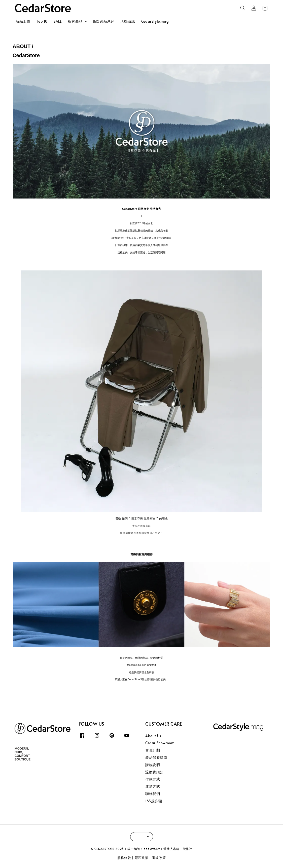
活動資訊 (128, 21)
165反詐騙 (154, 801)
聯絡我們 (153, 794)
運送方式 (153, 786)
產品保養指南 (156, 757)
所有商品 (75, 21)
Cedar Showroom (160, 743)
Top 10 (42, 21)
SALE (58, 21)
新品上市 (23, 21)
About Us (153, 736)
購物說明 (153, 765)
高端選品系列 (103, 21)
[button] (243, 8)
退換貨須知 (154, 772)
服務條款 (124, 858)
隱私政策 (142, 858)
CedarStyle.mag (155, 21)
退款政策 (159, 858)
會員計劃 (153, 750)
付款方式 (153, 779)
